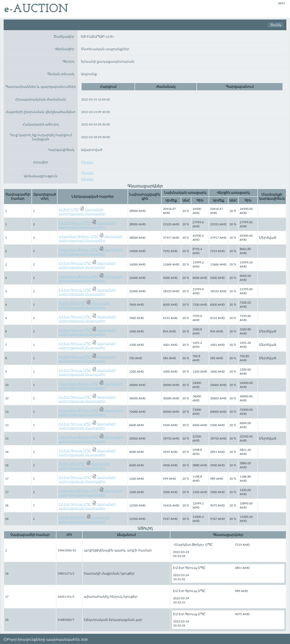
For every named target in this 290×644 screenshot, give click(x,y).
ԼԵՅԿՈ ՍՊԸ (69, 211)
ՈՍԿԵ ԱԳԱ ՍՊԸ (72, 304)
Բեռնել (66, 163)
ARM (282, 3)
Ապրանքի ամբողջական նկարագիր (82, 213)
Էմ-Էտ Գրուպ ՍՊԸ (75, 224)
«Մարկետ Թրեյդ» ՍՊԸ (79, 237)
